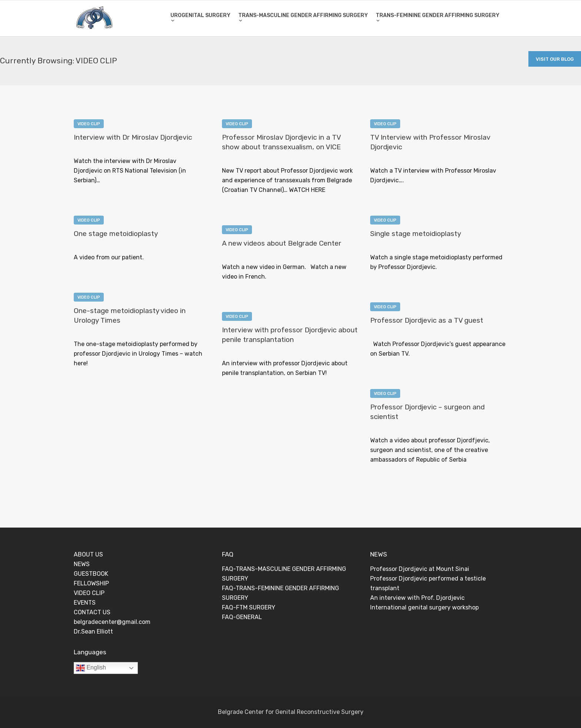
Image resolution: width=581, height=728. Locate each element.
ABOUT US (88, 554)
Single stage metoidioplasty (416, 234)
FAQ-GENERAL (242, 617)
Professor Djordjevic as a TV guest (427, 320)
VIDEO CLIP (89, 124)
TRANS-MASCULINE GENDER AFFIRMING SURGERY (303, 15)
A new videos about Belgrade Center (282, 243)
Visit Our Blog (555, 59)
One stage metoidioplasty (116, 234)
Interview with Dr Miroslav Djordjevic (133, 137)
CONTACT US (92, 612)
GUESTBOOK (91, 574)
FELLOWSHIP (91, 583)
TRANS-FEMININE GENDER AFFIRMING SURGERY (438, 15)
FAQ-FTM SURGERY (249, 607)
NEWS (82, 564)
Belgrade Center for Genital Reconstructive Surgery (291, 712)
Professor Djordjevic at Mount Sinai (420, 569)
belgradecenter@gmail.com (112, 622)
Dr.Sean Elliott (93, 631)
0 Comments (137, 149)
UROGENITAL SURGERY (200, 15)
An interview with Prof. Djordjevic (417, 598)
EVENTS (85, 603)
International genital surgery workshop (424, 607)
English (91, 668)
